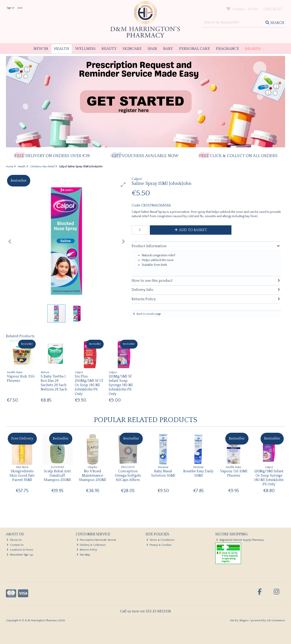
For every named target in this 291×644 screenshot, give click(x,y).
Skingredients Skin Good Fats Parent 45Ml (22, 475)
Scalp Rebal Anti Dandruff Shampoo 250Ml (57, 475)
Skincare (132, 49)
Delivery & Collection (91, 545)
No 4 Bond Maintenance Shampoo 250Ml (93, 475)
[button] (123, 185)
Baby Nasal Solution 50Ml (163, 473)
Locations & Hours (20, 550)
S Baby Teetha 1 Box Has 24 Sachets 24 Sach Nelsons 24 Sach (54, 383)
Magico (244, 620)
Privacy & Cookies (159, 545)
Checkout (273, 9)
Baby (168, 49)
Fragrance (227, 49)
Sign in (10, 8)
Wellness (85, 49)
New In (41, 49)
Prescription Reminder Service (97, 540)
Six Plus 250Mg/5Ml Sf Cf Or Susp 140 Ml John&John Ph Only (89, 385)
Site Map (84, 555)
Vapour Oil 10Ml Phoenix (234, 473)
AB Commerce (276, 620)
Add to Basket (191, 230)
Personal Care (194, 49)
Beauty (109, 49)
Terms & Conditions (161, 540)
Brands (253, 49)
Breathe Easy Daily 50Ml (198, 473)
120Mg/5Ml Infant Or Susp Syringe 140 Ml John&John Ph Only (269, 478)
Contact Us (15, 545)
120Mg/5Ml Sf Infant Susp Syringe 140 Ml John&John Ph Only (121, 385)
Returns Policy (87, 550)
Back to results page (149, 314)
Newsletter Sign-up (20, 555)
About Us (14, 540)
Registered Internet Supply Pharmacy (240, 540)
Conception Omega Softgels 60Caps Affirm (128, 475)
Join (20, 8)
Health (61, 49)
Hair (152, 49)
